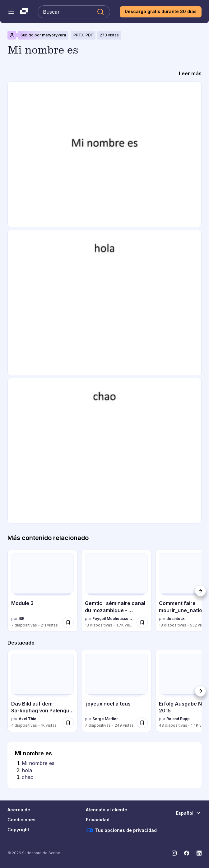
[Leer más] (190, 73)
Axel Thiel (28, 719)
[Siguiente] (200, 591)
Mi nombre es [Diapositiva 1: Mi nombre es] (38, 763)
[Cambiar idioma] (189, 813)
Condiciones (21, 820)
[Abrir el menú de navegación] (11, 12)
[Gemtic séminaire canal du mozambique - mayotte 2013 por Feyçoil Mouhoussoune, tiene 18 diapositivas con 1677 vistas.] (116, 591)
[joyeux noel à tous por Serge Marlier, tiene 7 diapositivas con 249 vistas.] (116, 691)
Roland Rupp (178, 719)
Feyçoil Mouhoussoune (113, 619)
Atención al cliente (107, 810)
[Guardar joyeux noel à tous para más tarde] (142, 723)
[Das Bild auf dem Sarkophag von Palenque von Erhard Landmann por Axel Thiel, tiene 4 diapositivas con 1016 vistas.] (42, 691)
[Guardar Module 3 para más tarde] (68, 622)
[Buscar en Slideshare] (74, 12)
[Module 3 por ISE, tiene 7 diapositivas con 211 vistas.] (42, 591)
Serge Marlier (105, 719)
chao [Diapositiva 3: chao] (28, 777)
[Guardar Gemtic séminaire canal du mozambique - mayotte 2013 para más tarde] (142, 622)
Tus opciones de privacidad (121, 830)
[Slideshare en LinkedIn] (199, 853)
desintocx (176, 619)
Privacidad (98, 820)
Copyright (18, 830)
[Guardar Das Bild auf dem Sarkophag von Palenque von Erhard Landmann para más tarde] (68, 723)
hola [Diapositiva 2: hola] (27, 770)
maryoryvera (54, 35)
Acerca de (19, 810)
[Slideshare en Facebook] (187, 853)
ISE (21, 619)
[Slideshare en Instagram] (174, 853)
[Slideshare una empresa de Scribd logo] (24, 12)
